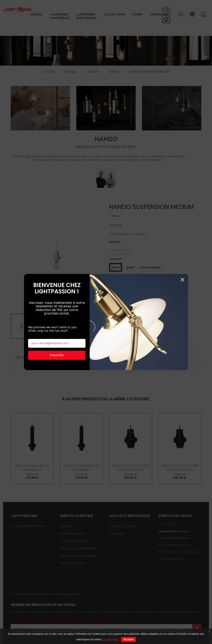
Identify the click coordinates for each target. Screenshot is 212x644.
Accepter (129, 639)
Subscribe (57, 328)
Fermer (182, 253)
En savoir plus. (111, 639)
